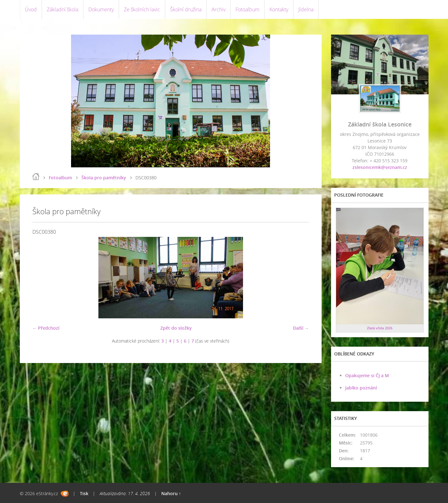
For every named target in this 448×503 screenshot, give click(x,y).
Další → (301, 328)
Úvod (31, 9)
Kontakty (279, 9)
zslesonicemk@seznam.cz (380, 167)
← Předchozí (46, 328)
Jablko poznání (361, 388)
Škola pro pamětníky (104, 178)
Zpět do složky (176, 328)
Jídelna (306, 9)
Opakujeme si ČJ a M (367, 375)
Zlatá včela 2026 (380, 328)
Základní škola (63, 9)
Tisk (84, 493)
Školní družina (186, 9)
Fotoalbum (247, 9)
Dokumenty (101, 9)
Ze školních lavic (142, 9)
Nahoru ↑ (171, 493)
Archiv (218, 9)
